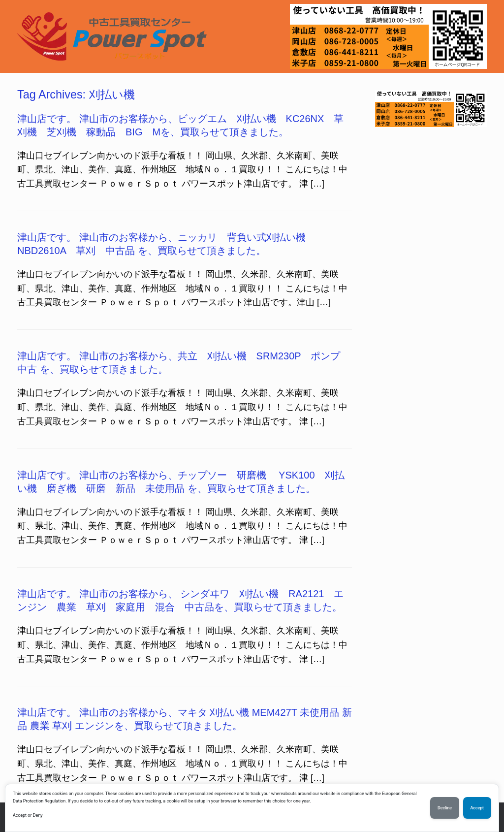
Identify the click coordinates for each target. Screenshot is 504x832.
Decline (445, 808)
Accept (477, 808)
